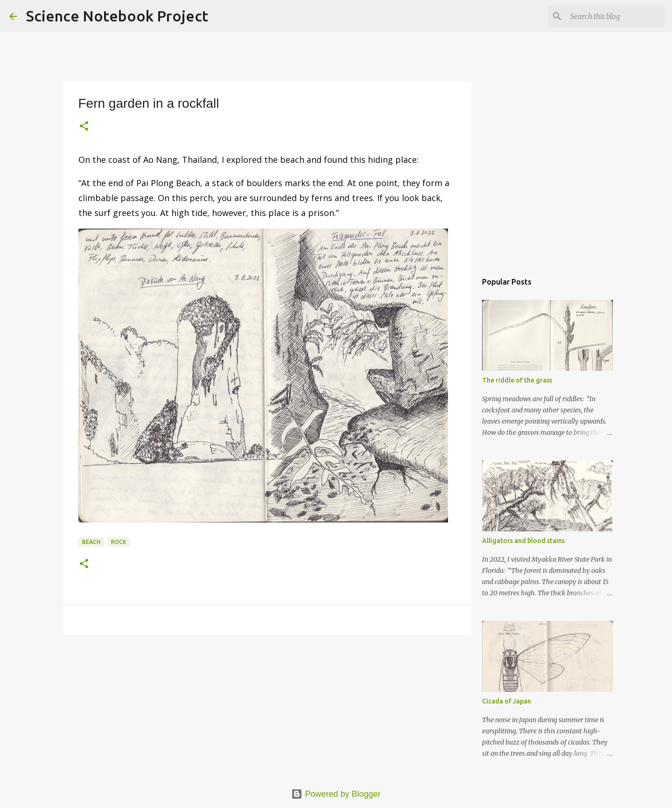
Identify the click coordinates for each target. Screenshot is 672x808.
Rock (119, 542)
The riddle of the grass (517, 380)
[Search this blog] (616, 16)
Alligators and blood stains (523, 541)
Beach (91, 542)
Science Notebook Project (117, 16)
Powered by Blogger (336, 794)
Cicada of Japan (507, 701)
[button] (84, 127)
